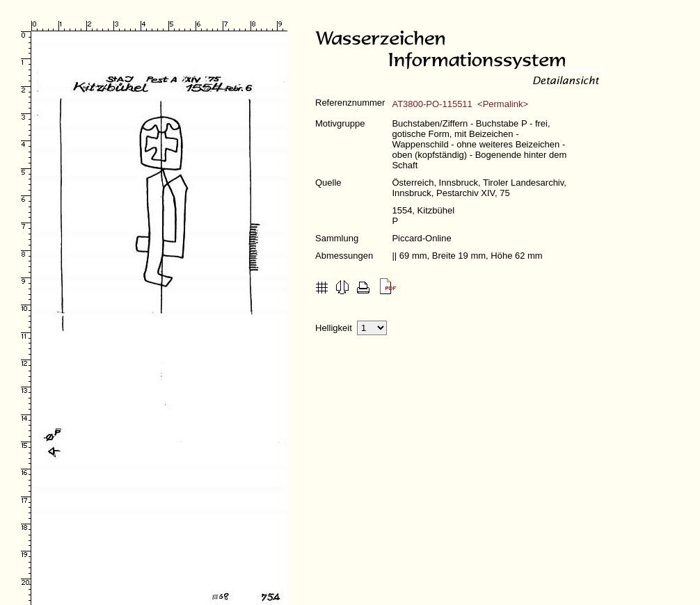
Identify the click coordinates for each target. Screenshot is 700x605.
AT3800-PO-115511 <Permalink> (460, 104)
